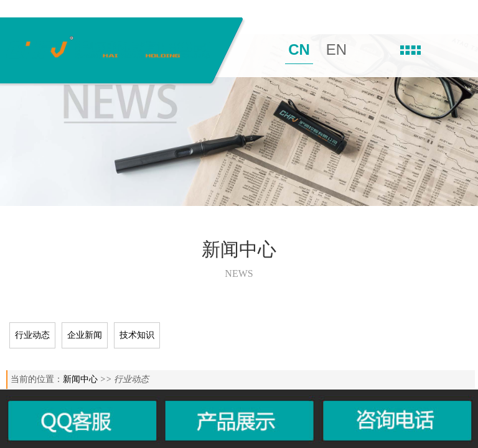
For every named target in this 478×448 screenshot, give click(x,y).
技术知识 (137, 335)
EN (336, 49)
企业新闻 (85, 335)
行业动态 (32, 335)
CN (299, 49)
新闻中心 (80, 379)
